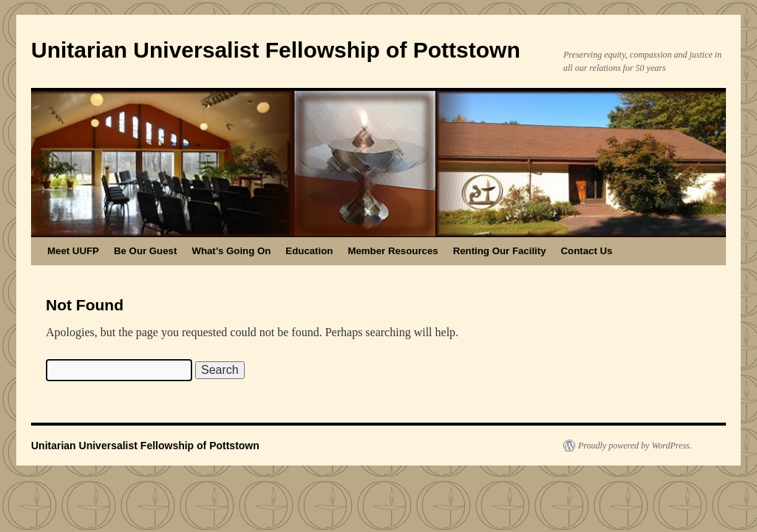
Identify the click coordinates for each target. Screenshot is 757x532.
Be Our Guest (145, 251)
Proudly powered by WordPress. (635, 446)
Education (309, 251)
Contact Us (587, 251)
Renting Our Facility (500, 251)
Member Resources (393, 251)
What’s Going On (231, 251)
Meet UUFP (73, 251)
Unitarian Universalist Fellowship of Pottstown (276, 50)
